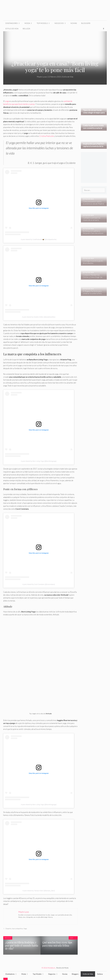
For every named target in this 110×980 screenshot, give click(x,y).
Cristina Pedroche (47, 136)
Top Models (45, 23)
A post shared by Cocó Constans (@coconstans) (39, 584)
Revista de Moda (62, 968)
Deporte (8, 929)
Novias (74, 23)
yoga (7, 101)
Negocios (61, 23)
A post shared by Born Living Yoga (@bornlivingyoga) (39, 461)
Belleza (26, 29)
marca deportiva (17, 929)
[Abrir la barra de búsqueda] (104, 29)
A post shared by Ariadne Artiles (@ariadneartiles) (39, 317)
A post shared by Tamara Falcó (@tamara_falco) (39, 891)
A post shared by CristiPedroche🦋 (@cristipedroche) (39, 239)
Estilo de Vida (12, 29)
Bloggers (86, 23)
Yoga (25, 929)
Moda (30, 23)
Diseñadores (14, 23)
